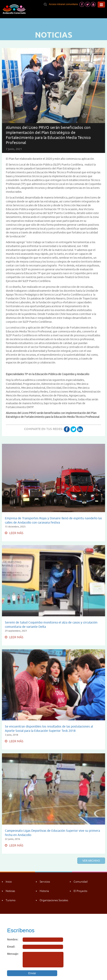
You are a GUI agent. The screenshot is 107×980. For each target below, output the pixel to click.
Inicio (9, 882)
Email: (11, 947)
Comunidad (81, 882)
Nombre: (13, 939)
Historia (44, 891)
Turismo (11, 900)
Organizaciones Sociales (54, 900)
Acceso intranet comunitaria (63, 4)
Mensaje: (13, 954)
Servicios (45, 882)
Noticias (10, 891)
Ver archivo (91, 861)
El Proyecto (80, 891)
